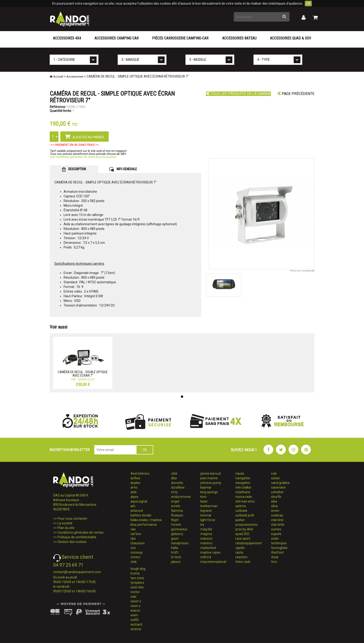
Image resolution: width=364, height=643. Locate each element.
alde (134, 492)
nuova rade (244, 497)
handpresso (180, 543)
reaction (241, 557)
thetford (277, 552)
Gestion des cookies (72, 542)
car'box (136, 534)
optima (241, 506)
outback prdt (245, 515)
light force (208, 520)
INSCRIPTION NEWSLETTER (70, 450)
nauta (240, 473)
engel (175, 501)
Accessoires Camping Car (117, 38)
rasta (239, 552)
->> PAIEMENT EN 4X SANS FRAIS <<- (75, 145)
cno (133, 548)
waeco (135, 610)
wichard (136, 624)
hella (175, 548)
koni (203, 497)
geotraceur (179, 529)
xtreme (136, 629)
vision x (136, 601)
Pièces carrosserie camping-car (180, 38)
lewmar (206, 515)
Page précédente (296, 94)
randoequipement (249, 543)
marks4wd (208, 548)
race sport (243, 539)
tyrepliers (137, 583)
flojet (175, 520)
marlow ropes (210, 552)
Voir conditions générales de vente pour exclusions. (83, 157)
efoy (174, 492)
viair (133, 597)
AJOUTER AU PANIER (84, 136)
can (133, 529)
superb (276, 534)
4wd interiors (140, 473)
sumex (276, 529)
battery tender (141, 515)
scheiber (277, 492)
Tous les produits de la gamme (238, 94)
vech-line (137, 587)
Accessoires (75, 77)
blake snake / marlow (146, 520)
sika (274, 501)
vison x (135, 606)
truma (135, 573)
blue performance (144, 525)
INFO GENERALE (123, 169)
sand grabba (280, 483)
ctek (134, 562)
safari (275, 478)
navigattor (243, 478)
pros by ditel (244, 529)
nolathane (243, 492)
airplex (135, 483)
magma (206, 534)
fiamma (177, 511)
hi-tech (176, 557)
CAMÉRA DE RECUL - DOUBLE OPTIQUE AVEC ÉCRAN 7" (83, 374)
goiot (175, 539)
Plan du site (66, 528)
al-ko (134, 487)
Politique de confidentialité (77, 537)
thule (275, 557)
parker (240, 520)
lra (202, 525)
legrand (206, 511)
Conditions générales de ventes (81, 532)
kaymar (206, 487)
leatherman (209, 506)
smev (275, 511)
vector (135, 592)
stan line (277, 520)
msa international (213, 562)
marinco (206, 543)
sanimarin (278, 487)
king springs (209, 492)
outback (241, 511)
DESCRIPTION (74, 169)
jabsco (176, 562)
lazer (204, 501)
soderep (277, 515)
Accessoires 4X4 (67, 38)
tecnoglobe (279, 548)
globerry (177, 534)
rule (274, 473)
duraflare (178, 487)
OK (308, 3)
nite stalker (244, 487)
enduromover (181, 497)
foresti (176, 525)
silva (274, 506)
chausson (138, 543)
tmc (274, 562)
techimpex (279, 543)
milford (206, 557)
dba (174, 478)
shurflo (276, 497)
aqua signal (139, 501)
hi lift (175, 552)
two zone (137, 578)
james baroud (210, 473)
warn (134, 615)
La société (65, 523)
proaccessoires (247, 525)
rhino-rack (243, 562)
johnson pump (211, 483)
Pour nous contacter (72, 519)
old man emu (245, 501)
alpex (134, 497)
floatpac (177, 515)
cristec (135, 557)
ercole (176, 506)
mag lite (206, 529)
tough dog (138, 569)
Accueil (56, 77)
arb (133, 506)
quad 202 (242, 534)
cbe (133, 539)
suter (275, 539)
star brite (278, 525)
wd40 (135, 620)
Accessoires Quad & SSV (291, 38)
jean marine (209, 478)
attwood (137, 511)
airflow (135, 478)
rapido (240, 548)
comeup (136, 552)
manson (206, 539)
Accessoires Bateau (239, 38)
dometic (177, 483)
